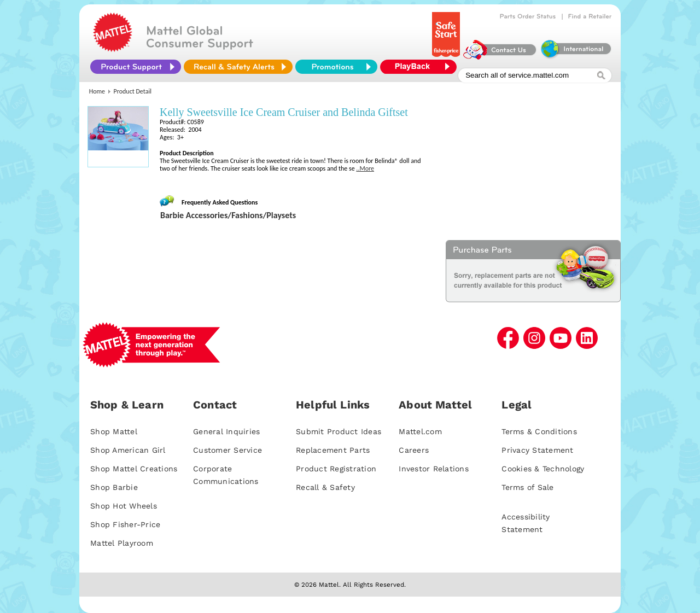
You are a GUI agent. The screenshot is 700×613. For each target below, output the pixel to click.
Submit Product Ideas (339, 431)
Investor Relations (434, 469)
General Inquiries (226, 431)
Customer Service (227, 450)
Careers (414, 450)
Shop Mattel (114, 431)
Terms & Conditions (539, 431)
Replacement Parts (333, 450)
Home (97, 91)
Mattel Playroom (122, 543)
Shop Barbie (114, 487)
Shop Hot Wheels (124, 506)
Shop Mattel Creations (134, 469)
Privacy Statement (537, 450)
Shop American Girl (128, 450)
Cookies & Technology (543, 469)
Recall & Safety (325, 487)
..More (365, 168)
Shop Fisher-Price (125, 524)
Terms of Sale (527, 487)
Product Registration (336, 469)
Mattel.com (420, 431)
